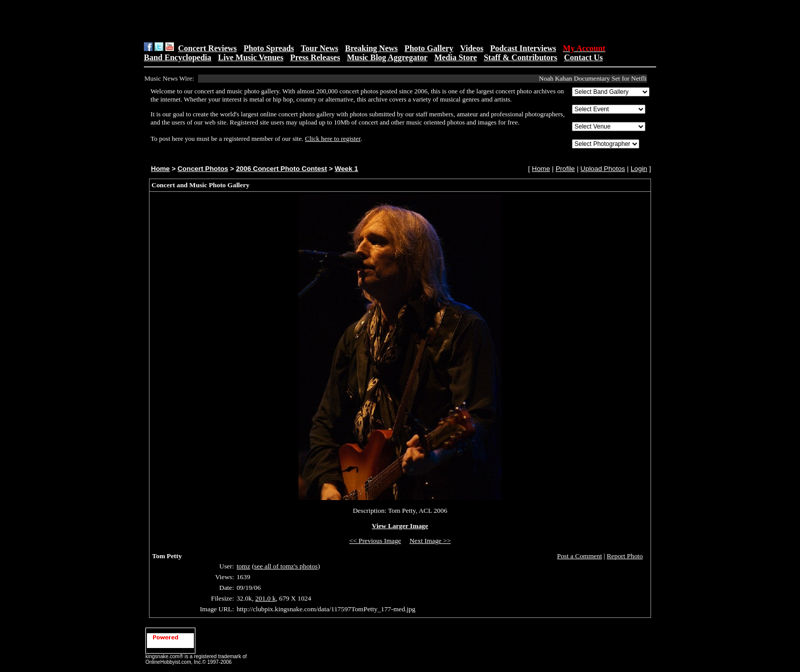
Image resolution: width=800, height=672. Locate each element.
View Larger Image (400, 526)
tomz (244, 566)
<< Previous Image (375, 541)
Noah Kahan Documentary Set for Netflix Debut (605, 78)
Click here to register (333, 139)
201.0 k (265, 598)
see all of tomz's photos (286, 566)
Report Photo (625, 556)
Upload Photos (603, 169)
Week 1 (346, 169)
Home (160, 169)
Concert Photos (203, 169)
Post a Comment (580, 556)
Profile (565, 169)
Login (639, 169)
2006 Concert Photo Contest (281, 169)
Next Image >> (430, 541)
